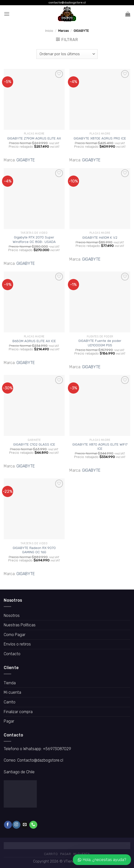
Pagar (9, 721)
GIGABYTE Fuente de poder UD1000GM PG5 (100, 343)
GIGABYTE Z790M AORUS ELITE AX (34, 138)
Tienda (10, 683)
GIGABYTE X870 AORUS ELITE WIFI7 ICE (100, 447)
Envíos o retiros (17, 644)
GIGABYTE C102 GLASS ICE (34, 444)
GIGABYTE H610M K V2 (100, 237)
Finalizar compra (18, 712)
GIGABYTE (26, 160)
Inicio (49, 31)
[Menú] (7, 14)
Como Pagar (15, 635)
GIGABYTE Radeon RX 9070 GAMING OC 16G (34, 550)
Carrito (10, 702)
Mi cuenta (12, 692)
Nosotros (12, 616)
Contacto (12, 654)
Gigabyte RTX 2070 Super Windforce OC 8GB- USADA (34, 239)
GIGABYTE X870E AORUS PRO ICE (100, 138)
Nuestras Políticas (20, 625)
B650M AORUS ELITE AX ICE (34, 341)
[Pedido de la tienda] (67, 54)
